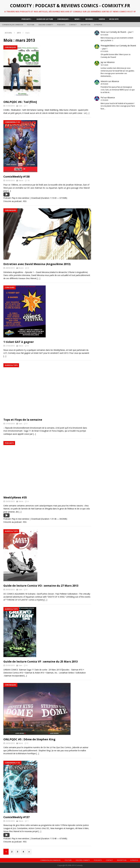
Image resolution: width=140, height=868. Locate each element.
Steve (21, 180)
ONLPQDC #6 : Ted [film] (20, 102)
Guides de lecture (45, 19)
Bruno (21, 268)
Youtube (31, 25)
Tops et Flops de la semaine (23, 420)
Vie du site (114, 19)
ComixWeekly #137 (16, 817)
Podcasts (26, 19)
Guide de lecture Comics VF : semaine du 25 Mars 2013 (41, 661)
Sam (20, 106)
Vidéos (102, 19)
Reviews (89, 19)
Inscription (85, 25)
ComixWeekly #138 (16, 177)
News (77, 19)
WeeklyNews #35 (15, 497)
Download (36, 198)
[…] (88, 113)
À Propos (98, 25)
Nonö (21, 743)
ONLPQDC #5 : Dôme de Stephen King (29, 739)
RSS (25, 201)
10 (28, 180)
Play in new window (20, 198)
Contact (73, 25)
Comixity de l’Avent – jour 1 (121, 32)
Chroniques (63, 19)
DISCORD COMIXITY (46, 25)
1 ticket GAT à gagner (19, 342)
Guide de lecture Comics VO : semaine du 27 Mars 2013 (41, 586)
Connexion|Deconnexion (13, 25)
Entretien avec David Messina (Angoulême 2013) (37, 264)
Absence (111, 62)
